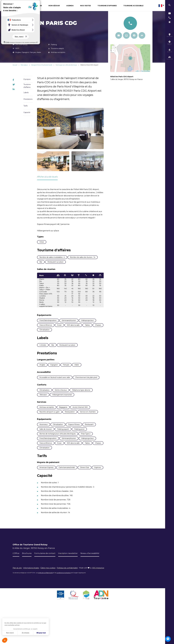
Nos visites (86, 6)
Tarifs (26, 106)
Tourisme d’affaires (107, 6)
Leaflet (137, 71)
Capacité (27, 112)
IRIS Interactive (98, 605)
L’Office (16, 590)
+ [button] (113, 47)
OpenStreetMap (145, 71)
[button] (5, 640)
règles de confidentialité (45, 610)
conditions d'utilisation (64, 610)
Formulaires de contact (47, 590)
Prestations (28, 99)
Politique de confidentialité (67, 605)
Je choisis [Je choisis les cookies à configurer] (26, 633)
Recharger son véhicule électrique (66, 65)
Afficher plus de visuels (49, 177)
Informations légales (31, 605)
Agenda (70, 6)
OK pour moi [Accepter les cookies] (41, 633)
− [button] (113, 51)
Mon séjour (54, 6)
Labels (26, 93)
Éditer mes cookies (48, 605)
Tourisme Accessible (133, 6)
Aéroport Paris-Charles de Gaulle (42, 65)
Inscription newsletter (73, 590)
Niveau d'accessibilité (97, 590)
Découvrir (37, 6)
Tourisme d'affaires (27, 86)
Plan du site (17, 605)
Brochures (28, 590)
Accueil (15, 65)
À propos (27, 79)
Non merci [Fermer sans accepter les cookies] (10, 633)
